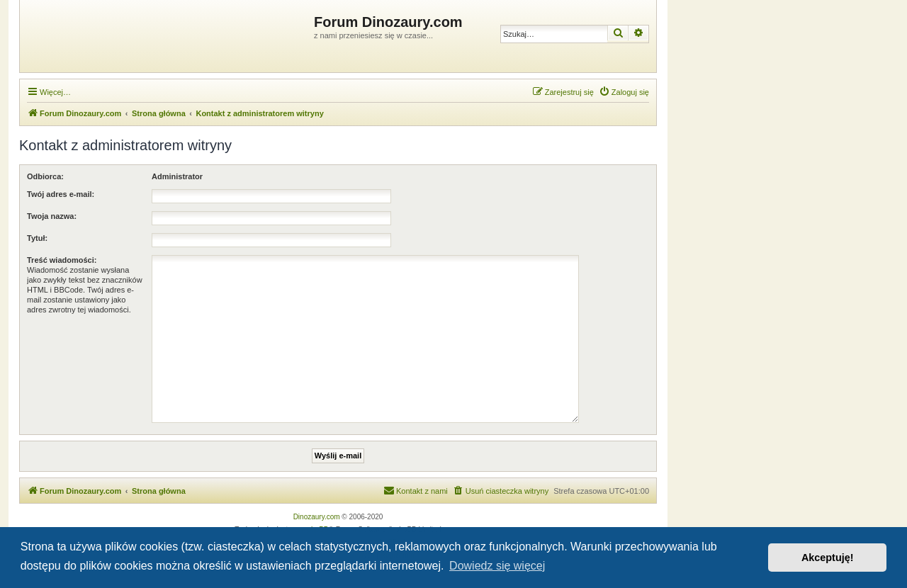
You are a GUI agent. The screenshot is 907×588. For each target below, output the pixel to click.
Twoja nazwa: (52, 216)
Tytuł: (37, 238)
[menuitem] (624, 92)
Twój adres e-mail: (61, 194)
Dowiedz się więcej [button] (497, 566)
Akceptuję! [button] (828, 558)
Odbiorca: (45, 176)
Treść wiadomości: (62, 260)
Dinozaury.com (317, 517)
